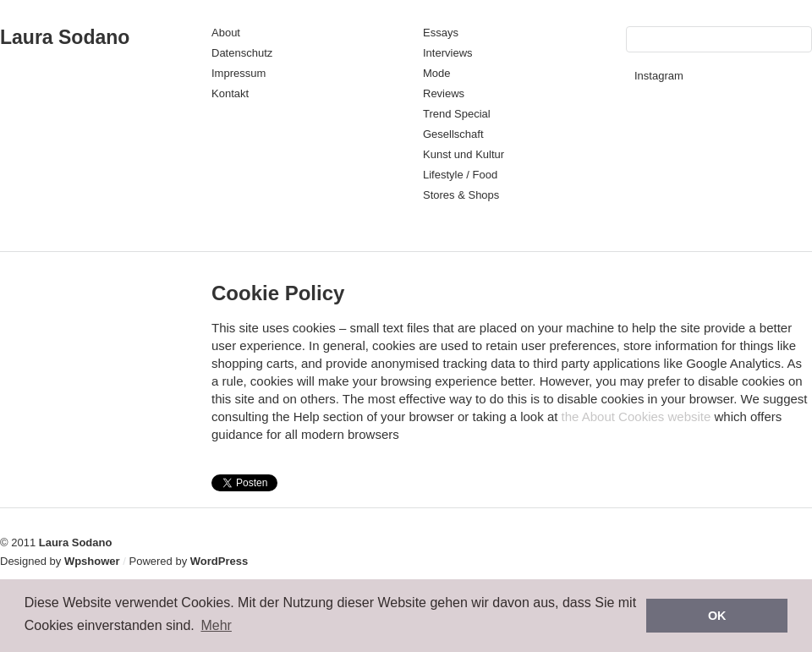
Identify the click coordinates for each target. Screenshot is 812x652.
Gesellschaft (453, 134)
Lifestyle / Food (460, 175)
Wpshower (92, 561)
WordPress (219, 561)
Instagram (659, 76)
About (226, 33)
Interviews (448, 53)
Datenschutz (242, 53)
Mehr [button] (216, 625)
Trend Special (457, 114)
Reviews (444, 93)
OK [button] (717, 616)
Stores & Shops (461, 195)
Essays (441, 33)
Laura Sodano (65, 37)
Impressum (239, 73)
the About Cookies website (636, 416)
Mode (437, 73)
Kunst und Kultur (464, 154)
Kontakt (230, 93)
